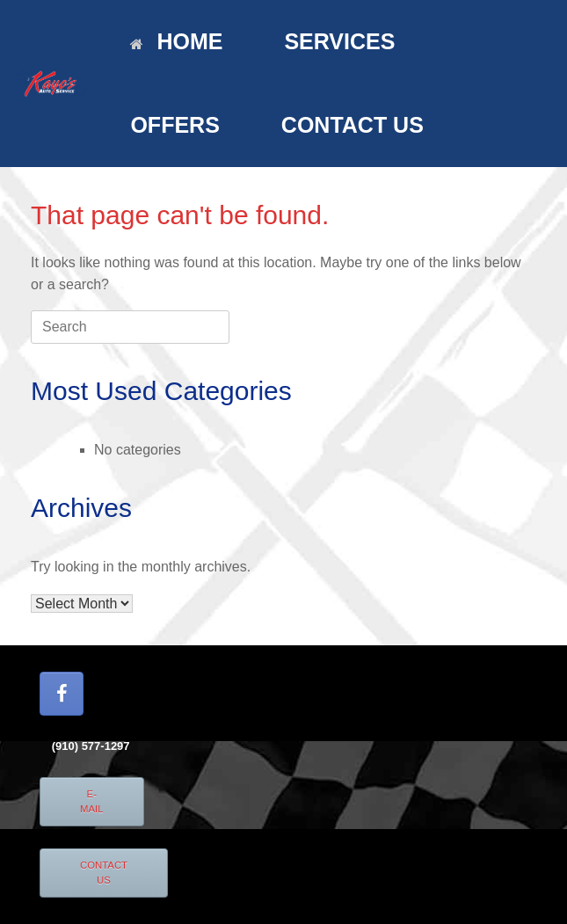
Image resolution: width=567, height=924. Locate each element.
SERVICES (339, 41)
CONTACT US (353, 125)
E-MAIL (92, 801)
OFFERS (174, 125)
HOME (176, 41)
